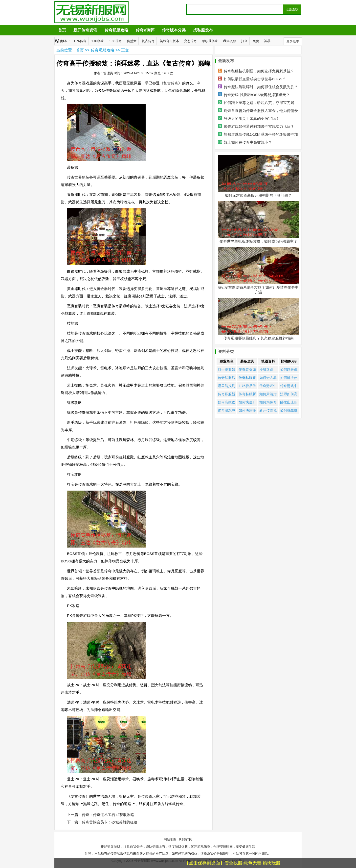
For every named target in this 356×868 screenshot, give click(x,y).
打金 (244, 41)
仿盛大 (132, 41)
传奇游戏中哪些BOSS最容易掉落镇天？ (257, 95)
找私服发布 (203, 30)
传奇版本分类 (174, 30)
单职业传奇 (210, 41)
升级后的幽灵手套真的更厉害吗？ (252, 118)
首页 (62, 30)
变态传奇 (190, 41)
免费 (256, 41)
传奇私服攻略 (116, 30)
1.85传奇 (116, 41)
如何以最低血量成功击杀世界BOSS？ (255, 79)
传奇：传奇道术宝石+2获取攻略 (108, 815)
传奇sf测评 (145, 30)
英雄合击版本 (169, 41)
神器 (267, 41)
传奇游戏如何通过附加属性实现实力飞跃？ (259, 126)
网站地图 (170, 839)
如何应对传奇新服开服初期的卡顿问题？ (258, 195)
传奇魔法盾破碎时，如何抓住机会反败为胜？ (261, 87)
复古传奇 (148, 41)
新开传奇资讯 (85, 30)
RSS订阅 (186, 839)
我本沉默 (230, 41)
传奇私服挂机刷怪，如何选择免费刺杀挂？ (259, 71)
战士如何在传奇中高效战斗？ (248, 142)
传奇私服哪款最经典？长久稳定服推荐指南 (258, 338)
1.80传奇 (98, 41)
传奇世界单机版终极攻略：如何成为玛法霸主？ (258, 241)
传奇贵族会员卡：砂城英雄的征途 (110, 822)
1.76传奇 (80, 41)
